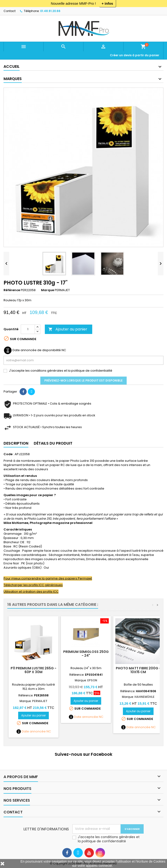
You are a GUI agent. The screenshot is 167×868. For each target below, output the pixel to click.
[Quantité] (28, 329)
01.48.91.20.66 (50, 11)
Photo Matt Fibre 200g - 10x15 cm (138, 670)
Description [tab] (16, 443)
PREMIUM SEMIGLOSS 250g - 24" (86, 654)
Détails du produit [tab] (53, 443)
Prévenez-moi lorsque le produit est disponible (83, 380)
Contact (10, 11)
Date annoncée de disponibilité (37, 350)
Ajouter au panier (68, 329)
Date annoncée (34, 731)
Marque (48, 290)
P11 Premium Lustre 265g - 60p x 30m (33, 670)
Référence (12, 290)
